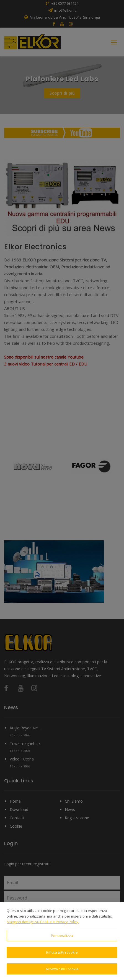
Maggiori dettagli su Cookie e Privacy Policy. (43, 922)
